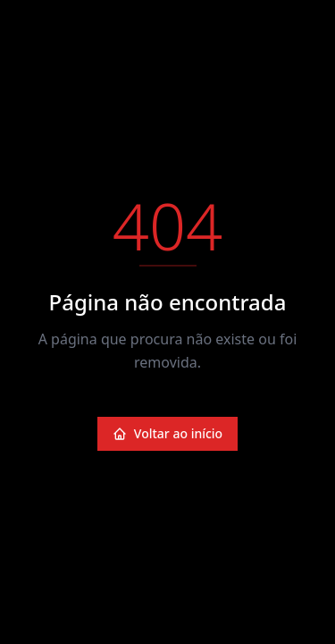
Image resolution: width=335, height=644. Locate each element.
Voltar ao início (167, 433)
